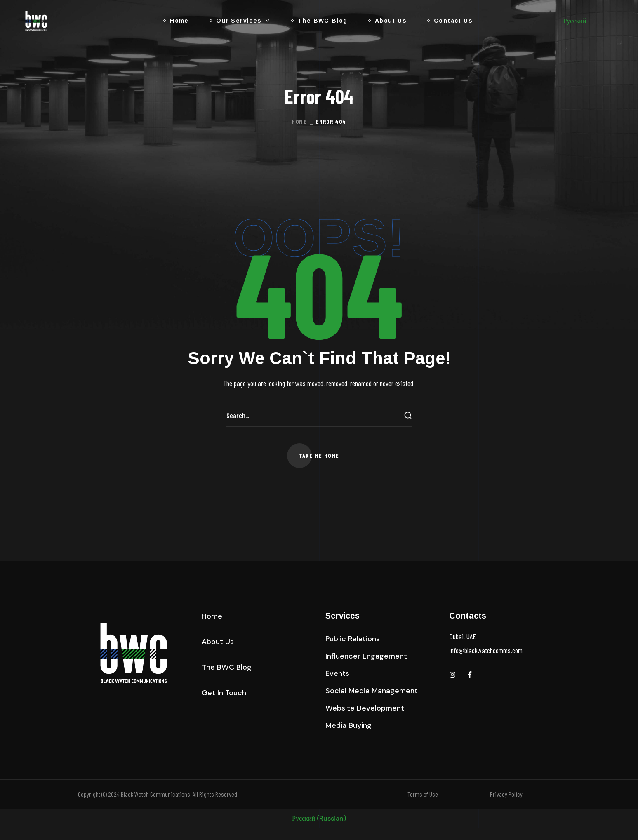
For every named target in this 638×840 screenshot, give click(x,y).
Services (343, 616)
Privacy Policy (506, 794)
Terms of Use (423, 794)
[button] (319, 456)
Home (299, 121)
